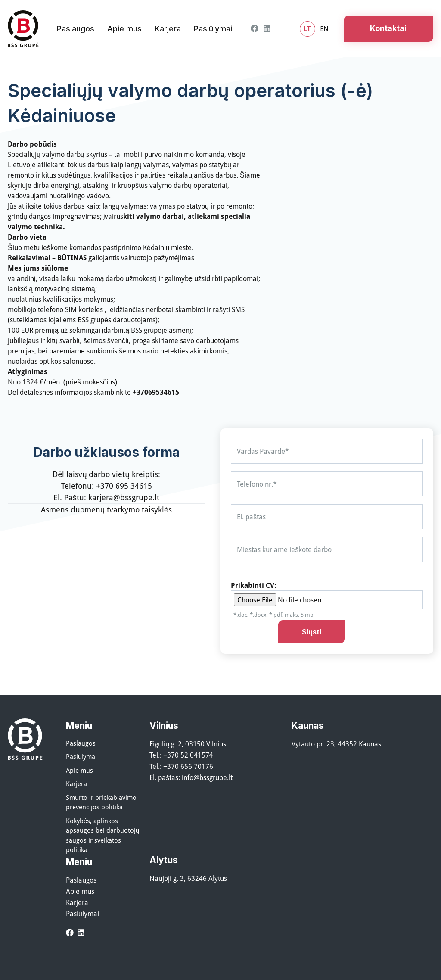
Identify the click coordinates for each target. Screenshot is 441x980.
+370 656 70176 (188, 766)
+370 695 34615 (124, 486)
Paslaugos (81, 743)
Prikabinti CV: (254, 585)
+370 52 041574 (188, 755)
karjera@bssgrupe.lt (124, 497)
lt (307, 29)
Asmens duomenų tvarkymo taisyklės (106, 509)
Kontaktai (388, 28)
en (324, 29)
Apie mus (79, 770)
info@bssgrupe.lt (207, 777)
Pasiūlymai (81, 756)
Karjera (76, 783)
